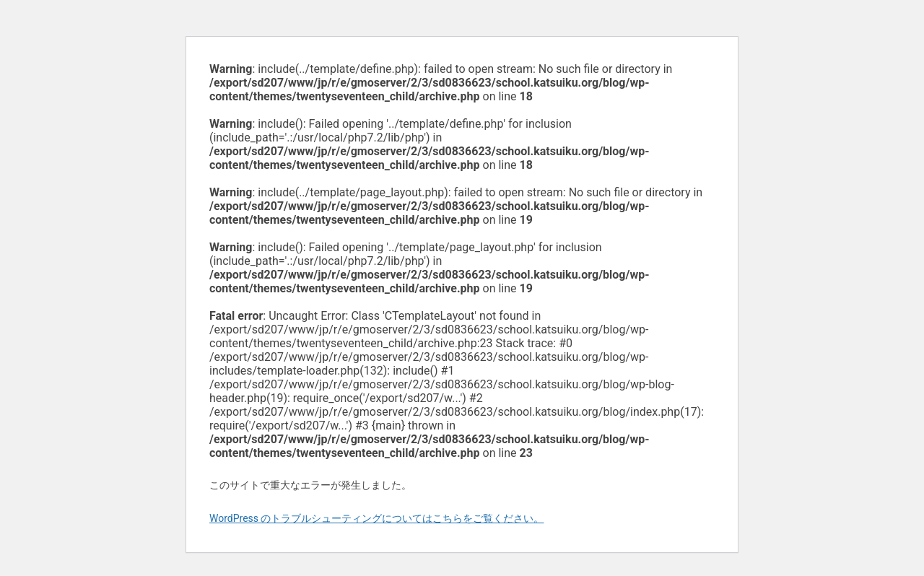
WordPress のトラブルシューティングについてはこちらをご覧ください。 (377, 518)
